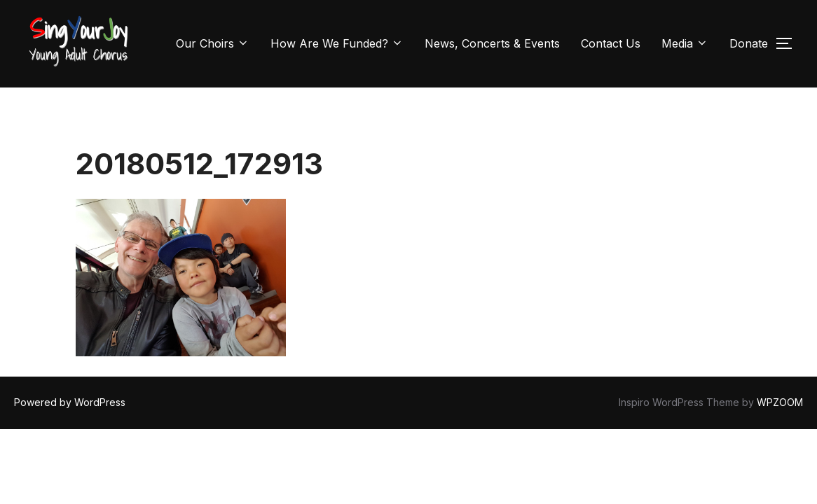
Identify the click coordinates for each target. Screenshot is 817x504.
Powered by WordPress (70, 346)
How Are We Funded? (337, 43)
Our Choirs (213, 43)
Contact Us (611, 43)
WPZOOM (780, 346)
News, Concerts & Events (492, 43)
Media (685, 43)
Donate (749, 43)
